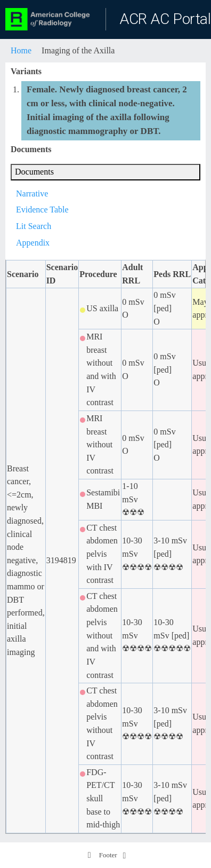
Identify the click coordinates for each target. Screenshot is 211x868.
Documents (34, 172)
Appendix (33, 243)
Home (21, 50)
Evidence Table (42, 210)
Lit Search (34, 226)
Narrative (32, 194)
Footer (102, 855)
